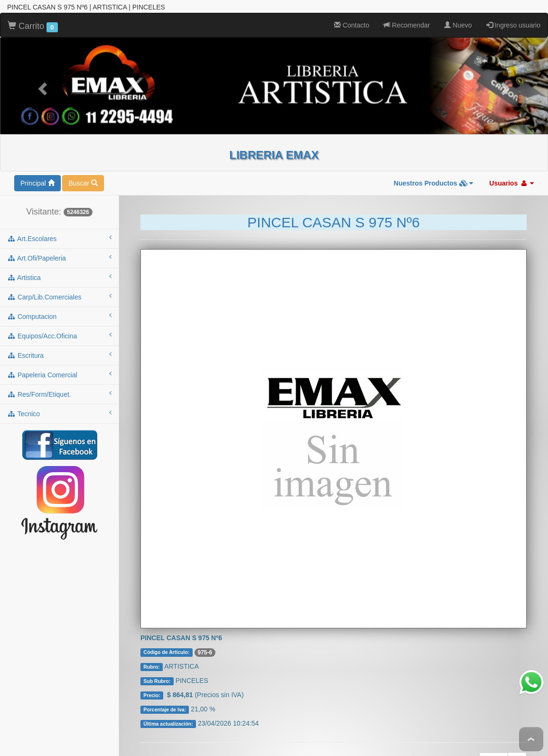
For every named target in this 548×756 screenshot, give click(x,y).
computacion (59, 298)
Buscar (83, 165)
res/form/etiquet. (59, 376)
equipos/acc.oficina (59, 317)
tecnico (59, 395)
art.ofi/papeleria (59, 240)
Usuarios (511, 165)
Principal (37, 165)
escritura (59, 337)
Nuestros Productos (434, 165)
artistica (59, 259)
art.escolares (59, 220)
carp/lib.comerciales (59, 279)
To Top (531, 739)
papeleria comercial (59, 356)
